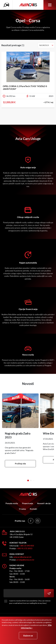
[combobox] (46, 45)
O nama (22, 509)
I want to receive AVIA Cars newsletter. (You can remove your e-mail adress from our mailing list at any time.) (30, 602)
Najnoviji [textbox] (44, 45)
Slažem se (28, 636)
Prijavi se (49, 593)
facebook (31, 521)
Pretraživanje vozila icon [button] (7, 5)
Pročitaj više (20, 464)
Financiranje (28, 503)
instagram (38, 521)
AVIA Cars (28, 5)
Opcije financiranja (28, 309)
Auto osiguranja (28, 167)
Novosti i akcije (44, 503)
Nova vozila (28, 355)
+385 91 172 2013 (24, 548)
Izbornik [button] (50, 5)
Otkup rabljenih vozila (28, 217)
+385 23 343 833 (27, 546)
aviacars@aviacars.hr (23, 557)
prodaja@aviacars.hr (25, 560)
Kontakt (33, 509)
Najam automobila (28, 263)
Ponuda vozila (12, 503)
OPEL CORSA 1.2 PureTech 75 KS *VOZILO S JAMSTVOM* (25, 87)
